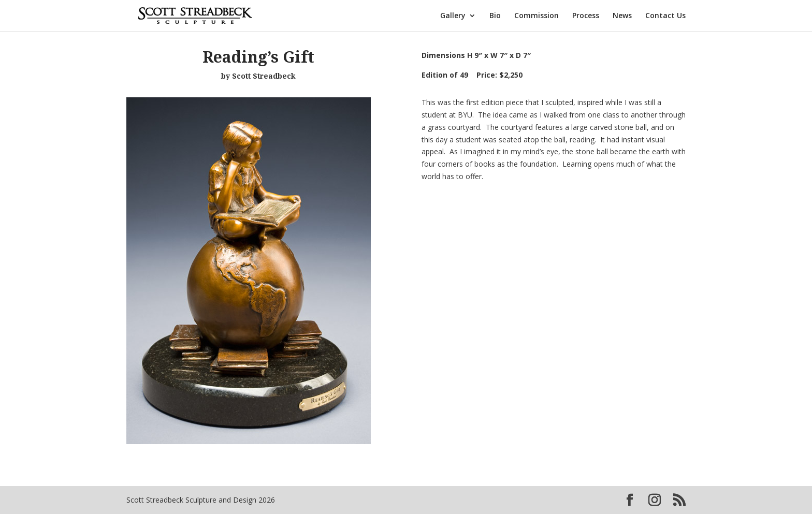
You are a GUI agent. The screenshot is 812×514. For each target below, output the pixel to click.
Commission (536, 16)
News (622, 16)
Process (586, 16)
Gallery (453, 16)
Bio (495, 16)
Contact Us (665, 16)
